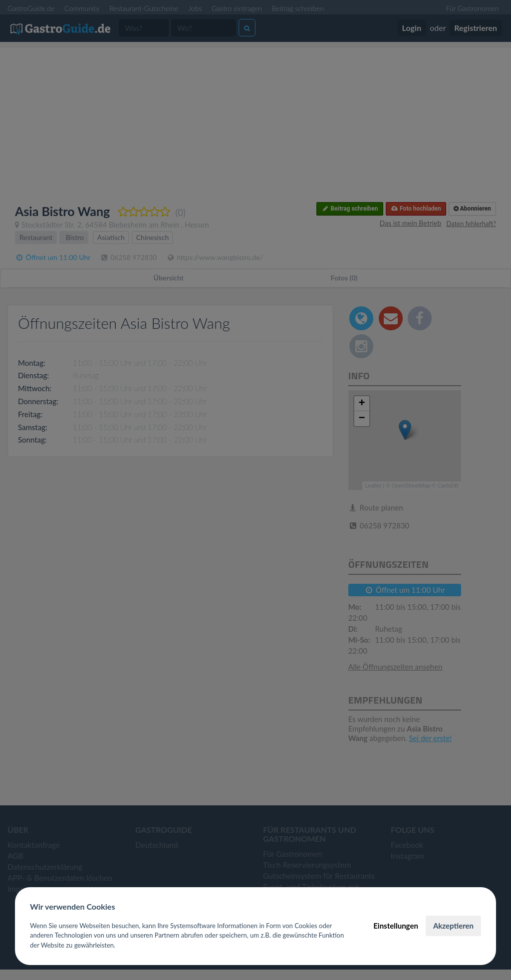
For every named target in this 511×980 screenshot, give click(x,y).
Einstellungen (396, 926)
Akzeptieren (453, 926)
